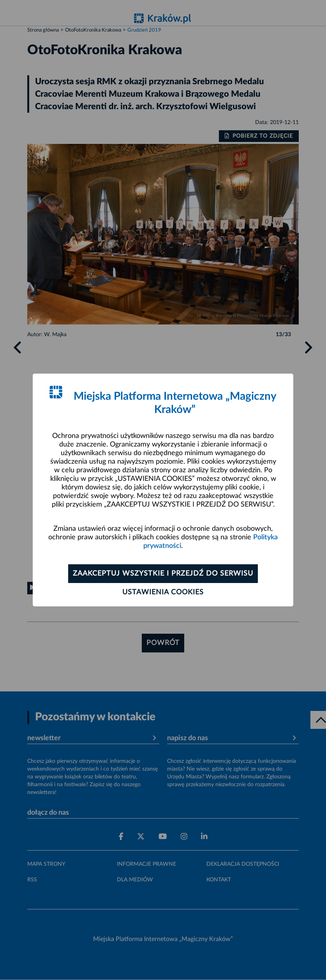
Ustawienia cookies (163, 592)
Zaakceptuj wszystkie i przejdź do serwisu (163, 574)
